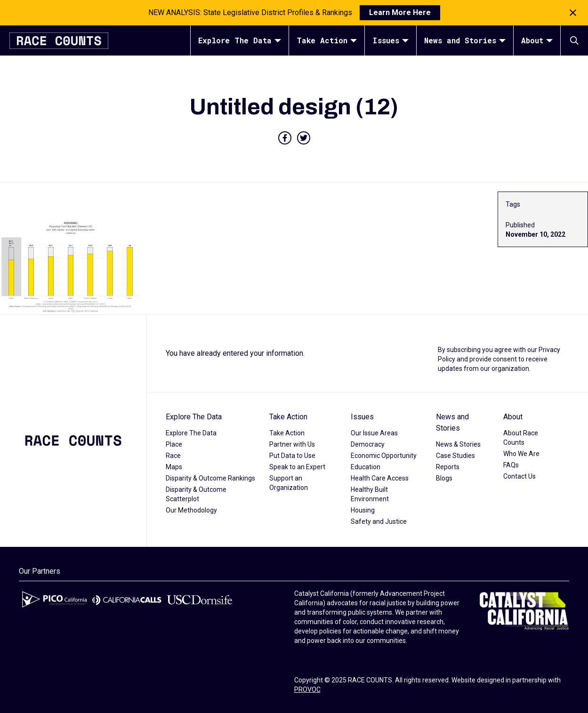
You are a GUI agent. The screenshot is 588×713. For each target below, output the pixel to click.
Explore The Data (240, 40)
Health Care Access (380, 478)
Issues (391, 40)
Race (173, 456)
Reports (448, 467)
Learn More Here (400, 12)
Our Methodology (191, 510)
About (537, 40)
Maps (174, 467)
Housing (363, 510)
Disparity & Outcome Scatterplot (196, 494)
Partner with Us (292, 444)
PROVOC (307, 689)
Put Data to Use (292, 456)
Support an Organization (289, 483)
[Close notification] (573, 13)
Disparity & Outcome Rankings (210, 478)
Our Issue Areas (374, 433)
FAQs (511, 465)
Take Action (327, 40)
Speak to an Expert (297, 467)
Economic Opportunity (384, 456)
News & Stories (458, 444)
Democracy (368, 444)
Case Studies (455, 456)
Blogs (444, 478)
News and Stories (465, 40)
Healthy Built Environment (370, 494)
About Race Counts (521, 438)
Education (366, 467)
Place (174, 444)
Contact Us (520, 476)
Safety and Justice (379, 521)
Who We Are (521, 454)
